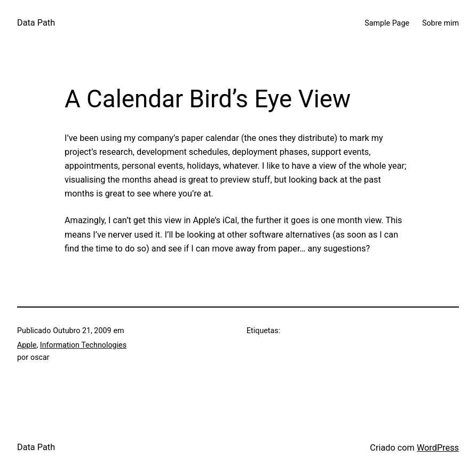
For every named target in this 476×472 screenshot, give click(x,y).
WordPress (438, 448)
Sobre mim (441, 23)
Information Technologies (83, 345)
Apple (27, 345)
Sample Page (387, 23)
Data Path (36, 23)
